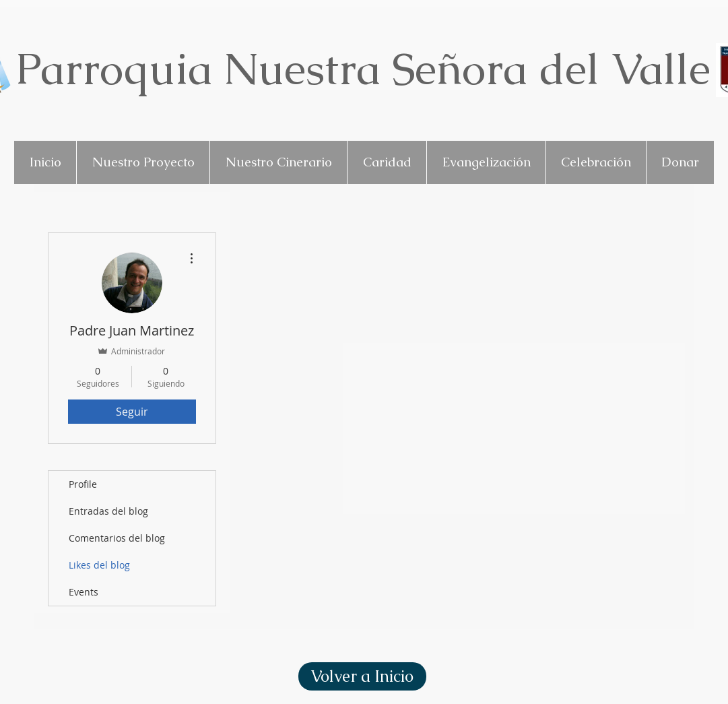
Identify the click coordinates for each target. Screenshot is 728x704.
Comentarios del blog (117, 538)
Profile (83, 484)
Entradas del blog (108, 511)
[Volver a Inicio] (362, 676)
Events (84, 592)
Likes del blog (99, 565)
